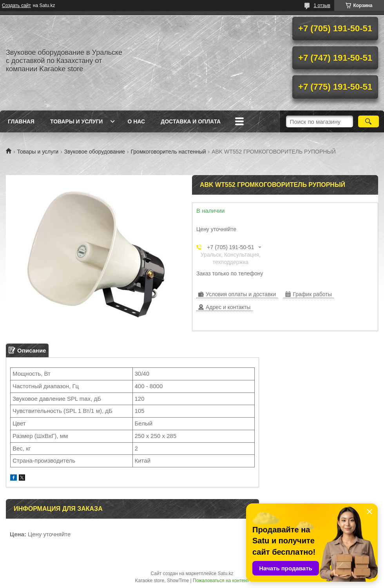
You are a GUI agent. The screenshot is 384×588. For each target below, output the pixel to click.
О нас (136, 121)
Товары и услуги (77, 121)
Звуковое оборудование (95, 152)
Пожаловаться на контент (221, 581)
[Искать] (369, 121)
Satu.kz (225, 574)
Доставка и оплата (191, 121)
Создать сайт (16, 5)
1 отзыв (322, 5)
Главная (21, 121)
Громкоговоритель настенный (168, 152)
